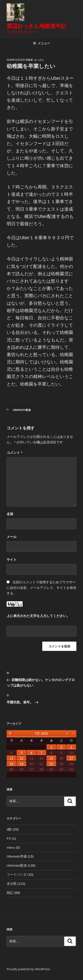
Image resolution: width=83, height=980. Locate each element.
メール (12, 537)
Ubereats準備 (17, 856)
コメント (14, 453)
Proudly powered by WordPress (28, 969)
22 (51, 764)
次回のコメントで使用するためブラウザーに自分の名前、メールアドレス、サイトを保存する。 (41, 588)
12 (22, 758)
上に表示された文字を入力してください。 (38, 616)
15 (51, 758)
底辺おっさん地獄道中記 (36, 26)
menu (11, 847)
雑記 (10, 893)
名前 (10, 514)
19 (22, 764)
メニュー (41, 43)
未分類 (12, 884)
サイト (12, 560)
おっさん (39, 60)
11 (12, 758)
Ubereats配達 (22, 410)
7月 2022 (41, 733)
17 (71, 758)
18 (12, 764)
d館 (9, 829)
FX (9, 838)
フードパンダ (17, 874)
